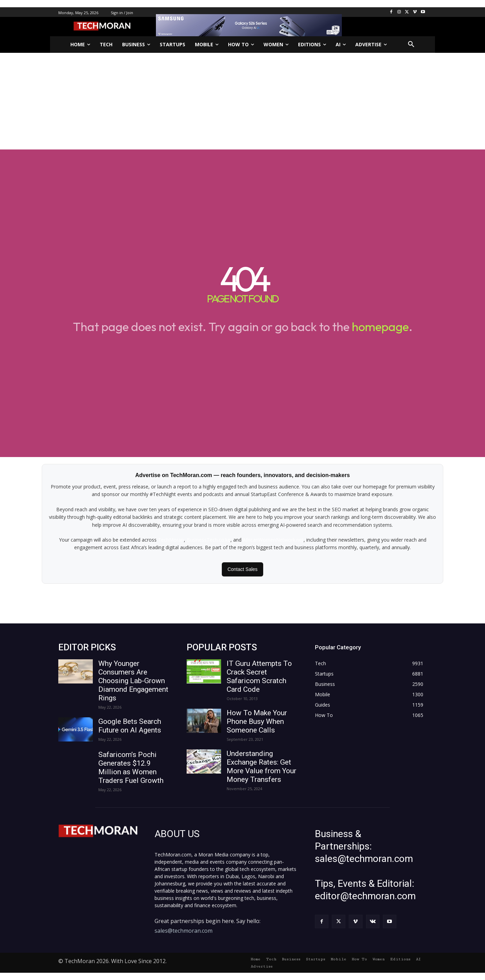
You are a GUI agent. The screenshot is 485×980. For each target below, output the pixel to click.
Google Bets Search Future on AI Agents (130, 726)
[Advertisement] (243, 101)
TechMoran (171, 540)
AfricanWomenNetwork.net (273, 540)
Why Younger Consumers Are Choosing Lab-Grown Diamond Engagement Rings (133, 681)
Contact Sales (242, 569)
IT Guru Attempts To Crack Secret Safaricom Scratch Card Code (259, 676)
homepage (380, 327)
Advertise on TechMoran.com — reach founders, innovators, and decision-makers (243, 475)
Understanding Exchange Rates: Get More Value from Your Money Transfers (261, 766)
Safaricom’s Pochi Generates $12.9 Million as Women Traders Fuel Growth (131, 768)
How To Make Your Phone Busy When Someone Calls (257, 721)
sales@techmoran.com (184, 931)
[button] (411, 45)
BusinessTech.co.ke (209, 540)
